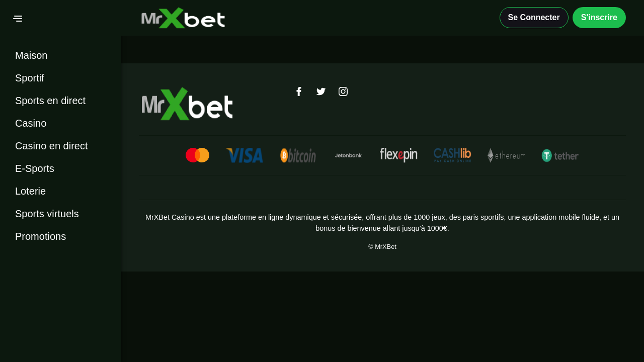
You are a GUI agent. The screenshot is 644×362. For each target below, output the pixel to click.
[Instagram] (343, 92)
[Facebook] (299, 92)
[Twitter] (321, 92)
